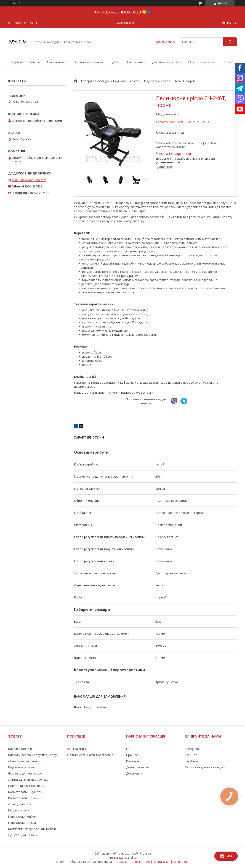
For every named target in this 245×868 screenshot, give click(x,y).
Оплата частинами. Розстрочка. (91, 755)
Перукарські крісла (22, 823)
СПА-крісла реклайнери (25, 761)
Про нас (227, 62)
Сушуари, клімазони (23, 835)
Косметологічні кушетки (26, 792)
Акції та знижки (78, 749)
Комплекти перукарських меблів (32, 829)
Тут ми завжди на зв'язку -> (205, 767)
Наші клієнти (136, 62)
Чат (226, 856)
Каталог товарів (20, 749)
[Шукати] (230, 42)
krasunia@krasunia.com (29, 180)
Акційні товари (57, 62)
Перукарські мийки (22, 816)
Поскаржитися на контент (132, 862)
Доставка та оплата (167, 62)
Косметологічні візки (23, 798)
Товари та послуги (22, 62)
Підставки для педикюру (26, 786)
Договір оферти (138, 767)
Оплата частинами (89, 62)
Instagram (192, 749)
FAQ (191, 62)
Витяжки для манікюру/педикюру (33, 755)
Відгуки (115, 62)
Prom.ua (145, 854)
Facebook (192, 761)
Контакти (208, 62)
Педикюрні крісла (126, 81)
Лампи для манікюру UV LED (28, 780)
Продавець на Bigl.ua (122, 858)
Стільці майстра (20, 804)
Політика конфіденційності (171, 862)
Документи (134, 773)
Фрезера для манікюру (25, 773)
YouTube (191, 755)
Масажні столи (19, 810)
